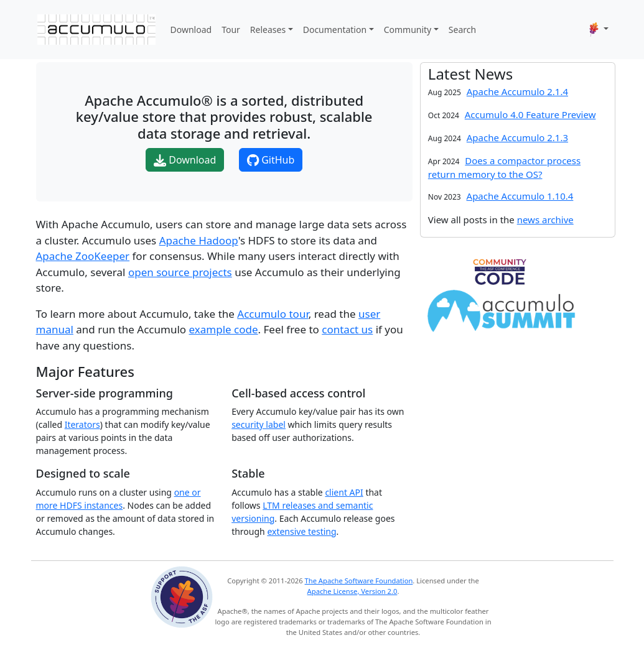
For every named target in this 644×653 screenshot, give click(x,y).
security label (259, 424)
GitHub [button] (271, 160)
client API (344, 492)
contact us (347, 329)
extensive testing (301, 531)
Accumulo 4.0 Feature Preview (530, 114)
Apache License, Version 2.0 (352, 591)
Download (191, 30)
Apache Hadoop (199, 240)
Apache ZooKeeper (83, 256)
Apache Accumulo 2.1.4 (517, 91)
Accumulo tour (273, 314)
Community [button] (408, 30)
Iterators (82, 424)
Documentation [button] (335, 30)
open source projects (180, 272)
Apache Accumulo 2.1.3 (517, 137)
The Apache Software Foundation (359, 581)
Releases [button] (268, 30)
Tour (231, 30)
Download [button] (185, 160)
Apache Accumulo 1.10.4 (520, 196)
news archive (545, 220)
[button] (599, 29)
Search (462, 30)
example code (224, 329)
